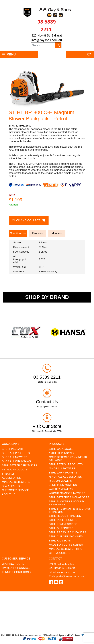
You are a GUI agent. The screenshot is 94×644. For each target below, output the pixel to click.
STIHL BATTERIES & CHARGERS (69, 497)
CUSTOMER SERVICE (15, 490)
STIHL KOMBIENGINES (63, 524)
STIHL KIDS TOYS (60, 541)
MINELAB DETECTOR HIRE (66, 549)
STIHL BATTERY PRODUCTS (19, 465)
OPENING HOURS (13, 564)
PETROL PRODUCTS (15, 470)
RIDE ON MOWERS (61, 481)
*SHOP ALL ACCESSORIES (65, 477)
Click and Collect (26, 220)
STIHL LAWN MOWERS (63, 473)
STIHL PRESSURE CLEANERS (67, 532)
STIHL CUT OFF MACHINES (66, 537)
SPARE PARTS (11, 486)
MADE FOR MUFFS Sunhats (66, 545)
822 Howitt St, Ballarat (47, 35)
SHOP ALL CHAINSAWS (16, 461)
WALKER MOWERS (61, 489)
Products (57, 444)
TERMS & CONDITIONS (16, 572)
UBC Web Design (74, 635)
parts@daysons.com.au (70, 576)
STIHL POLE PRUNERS (63, 520)
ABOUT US (9, 494)
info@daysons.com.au (47, 40)
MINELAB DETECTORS (16, 482)
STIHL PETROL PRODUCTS (66, 464)
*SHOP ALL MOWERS (62, 469)
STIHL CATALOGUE (61, 449)
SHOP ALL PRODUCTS (16, 453)
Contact (55, 559)
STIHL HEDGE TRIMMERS (65, 516)
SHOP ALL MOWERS (14, 457)
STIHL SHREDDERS (61, 528)
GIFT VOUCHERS (60, 553)
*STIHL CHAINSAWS (61, 453)
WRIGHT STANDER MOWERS (67, 493)
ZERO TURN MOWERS (63, 485)
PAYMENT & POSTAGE (16, 568)
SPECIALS (8, 474)
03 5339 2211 (66, 564)
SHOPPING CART (13, 449)
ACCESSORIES (11, 478)
